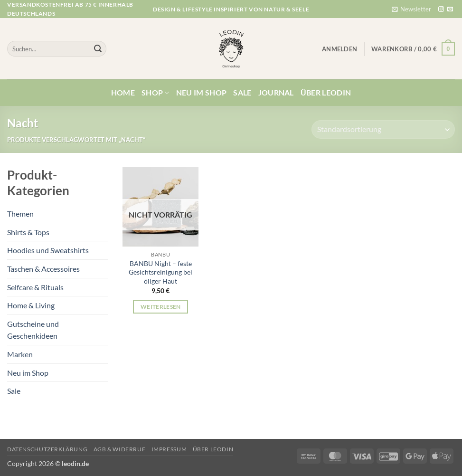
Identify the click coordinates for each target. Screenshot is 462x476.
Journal (276, 92)
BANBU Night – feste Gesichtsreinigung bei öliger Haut (160, 272)
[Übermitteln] (98, 49)
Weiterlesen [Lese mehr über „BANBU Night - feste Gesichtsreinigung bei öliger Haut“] (161, 307)
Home (123, 92)
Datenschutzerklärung (47, 449)
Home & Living (31, 305)
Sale (242, 92)
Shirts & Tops (28, 232)
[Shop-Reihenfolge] (383, 129)
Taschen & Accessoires (43, 269)
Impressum (169, 449)
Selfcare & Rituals (35, 287)
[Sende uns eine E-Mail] (450, 10)
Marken (20, 354)
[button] (411, 9)
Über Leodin (326, 92)
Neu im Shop (202, 92)
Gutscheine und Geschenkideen (33, 330)
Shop (156, 93)
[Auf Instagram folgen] (441, 10)
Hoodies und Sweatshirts (48, 250)
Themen (20, 214)
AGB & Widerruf (120, 449)
